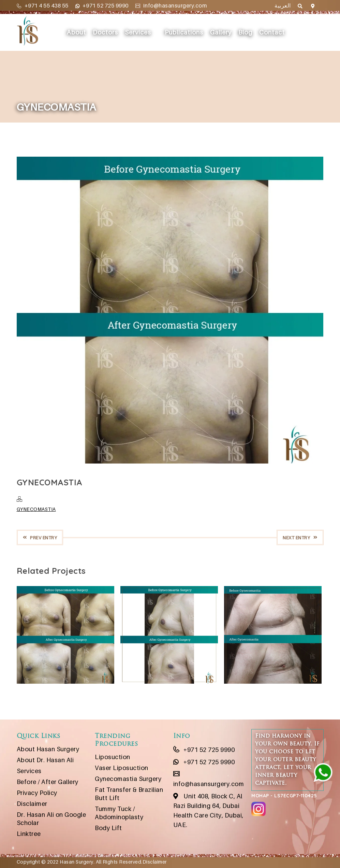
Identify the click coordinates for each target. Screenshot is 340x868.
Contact (272, 32)
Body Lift (108, 828)
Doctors (105, 32)
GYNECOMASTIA (36, 509)
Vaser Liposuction (122, 768)
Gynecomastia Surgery (128, 779)
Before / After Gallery (48, 782)
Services (138, 32)
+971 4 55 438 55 (43, 5)
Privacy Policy (37, 793)
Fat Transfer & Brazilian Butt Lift (129, 794)
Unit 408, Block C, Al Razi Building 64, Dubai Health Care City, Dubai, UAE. (208, 810)
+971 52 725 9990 (102, 5)
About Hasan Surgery (48, 749)
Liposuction (113, 757)
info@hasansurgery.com (171, 5)
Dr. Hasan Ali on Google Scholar (51, 819)
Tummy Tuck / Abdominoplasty (119, 813)
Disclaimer (32, 804)
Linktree (29, 834)
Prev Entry (40, 538)
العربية (283, 5)
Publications (184, 32)
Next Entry (300, 538)
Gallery (221, 32)
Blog (245, 32)
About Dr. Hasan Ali (45, 760)
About (76, 32)
